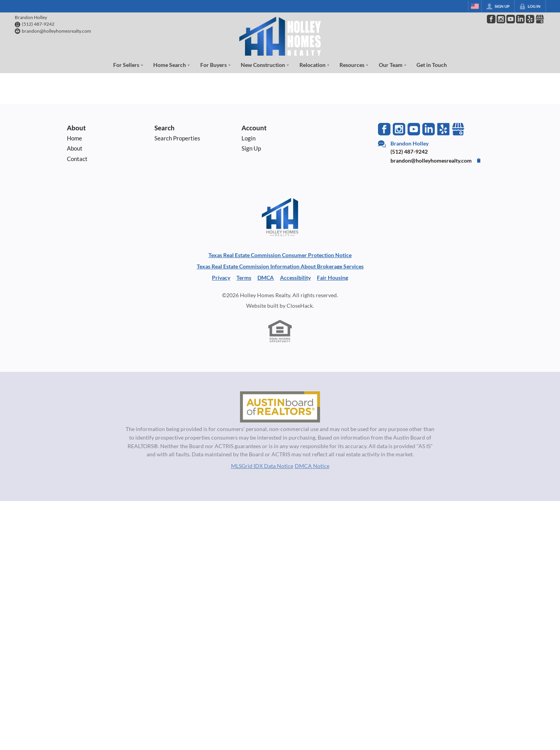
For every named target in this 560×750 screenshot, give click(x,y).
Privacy (221, 278)
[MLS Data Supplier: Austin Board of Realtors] (280, 407)
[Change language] (475, 6)
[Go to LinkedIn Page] (520, 19)
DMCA (266, 278)
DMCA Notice (312, 466)
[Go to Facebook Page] (491, 19)
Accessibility (295, 278)
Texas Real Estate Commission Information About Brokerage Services (280, 266)
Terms (244, 278)
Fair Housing (332, 278)
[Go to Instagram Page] (501, 19)
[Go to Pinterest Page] (530, 19)
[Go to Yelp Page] (443, 129)
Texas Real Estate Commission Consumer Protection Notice (280, 255)
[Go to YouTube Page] (511, 19)
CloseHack (300, 306)
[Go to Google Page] (540, 19)
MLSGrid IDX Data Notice (262, 466)
